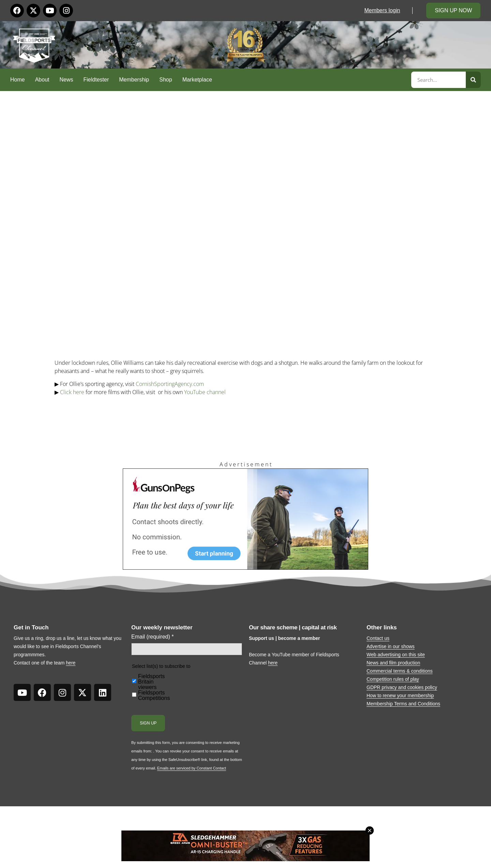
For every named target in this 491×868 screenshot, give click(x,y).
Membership (134, 80)
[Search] (473, 80)
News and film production (393, 663)
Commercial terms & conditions (400, 671)
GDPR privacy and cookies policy (402, 687)
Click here (72, 392)
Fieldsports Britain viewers (151, 682)
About (42, 80)
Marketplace (197, 80)
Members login (382, 10)
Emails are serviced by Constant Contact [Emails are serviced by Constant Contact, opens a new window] (192, 768)
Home (18, 80)
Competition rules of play (393, 679)
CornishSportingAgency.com (170, 384)
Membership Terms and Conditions (403, 704)
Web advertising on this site (396, 655)
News (66, 80)
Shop (166, 80)
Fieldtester (96, 80)
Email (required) (153, 637)
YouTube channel (205, 392)
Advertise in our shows (391, 646)
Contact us (378, 638)
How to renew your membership (400, 695)
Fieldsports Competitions (154, 695)
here (71, 663)
